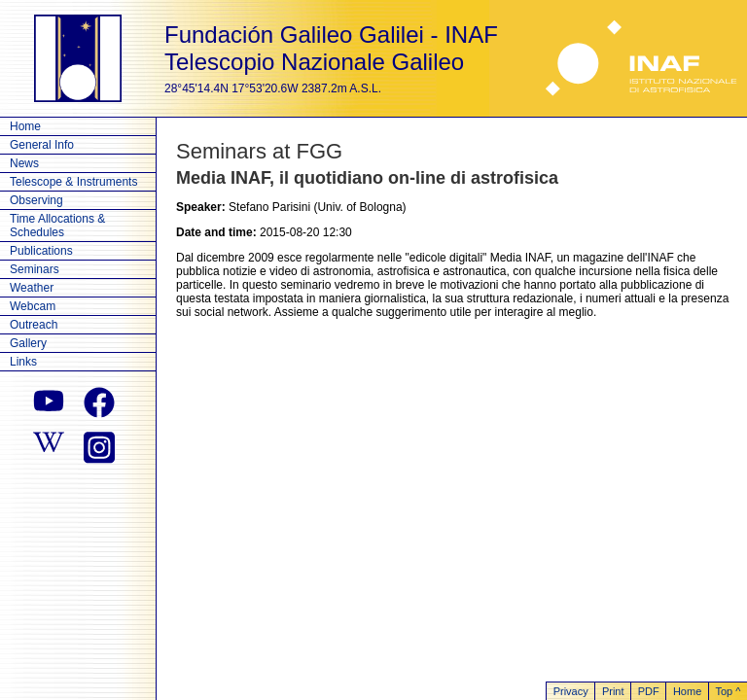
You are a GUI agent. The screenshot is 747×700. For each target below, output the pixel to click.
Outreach (34, 325)
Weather (32, 288)
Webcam (33, 306)
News (24, 163)
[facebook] (99, 402)
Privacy (571, 691)
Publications (41, 251)
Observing (36, 200)
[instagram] (99, 445)
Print (613, 691)
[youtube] (49, 402)
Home (25, 126)
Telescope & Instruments (73, 182)
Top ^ (728, 691)
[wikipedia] (49, 445)
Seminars (35, 269)
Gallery (28, 343)
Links (23, 362)
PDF (649, 691)
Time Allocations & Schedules (57, 226)
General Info (42, 145)
